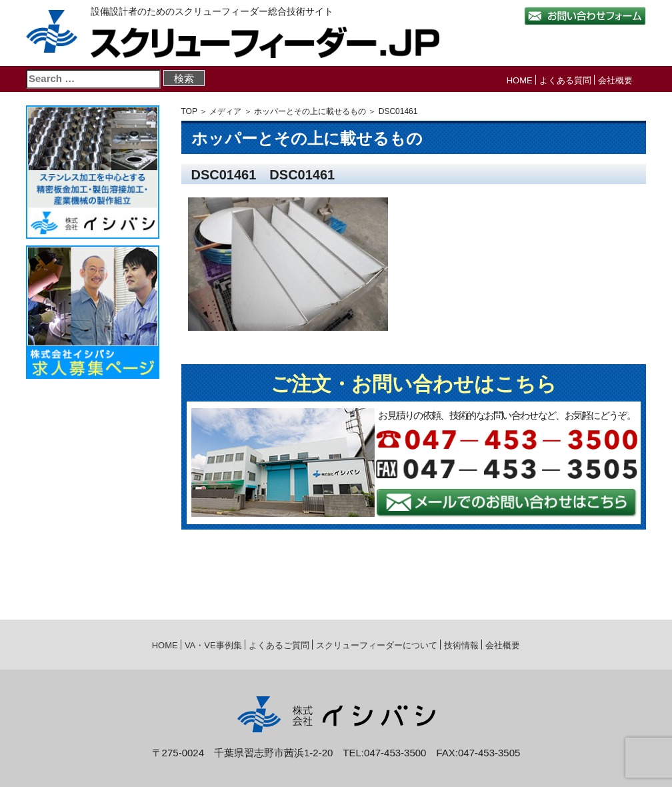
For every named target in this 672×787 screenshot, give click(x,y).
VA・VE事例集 (213, 645)
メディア (225, 111)
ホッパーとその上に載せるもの (310, 111)
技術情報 (461, 645)
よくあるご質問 (279, 645)
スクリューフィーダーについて (377, 645)
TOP (189, 111)
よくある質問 (565, 80)
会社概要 (615, 80)
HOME (520, 80)
